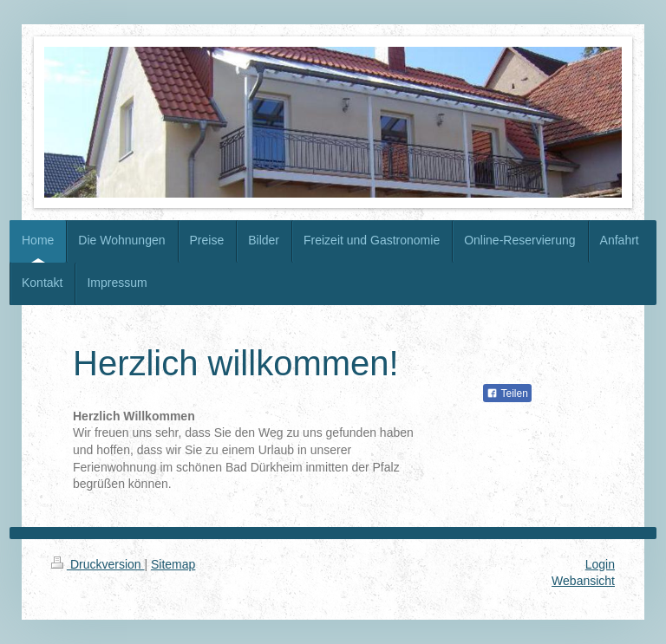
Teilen (507, 394)
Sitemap (173, 564)
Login (600, 564)
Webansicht (583, 581)
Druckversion (98, 564)
